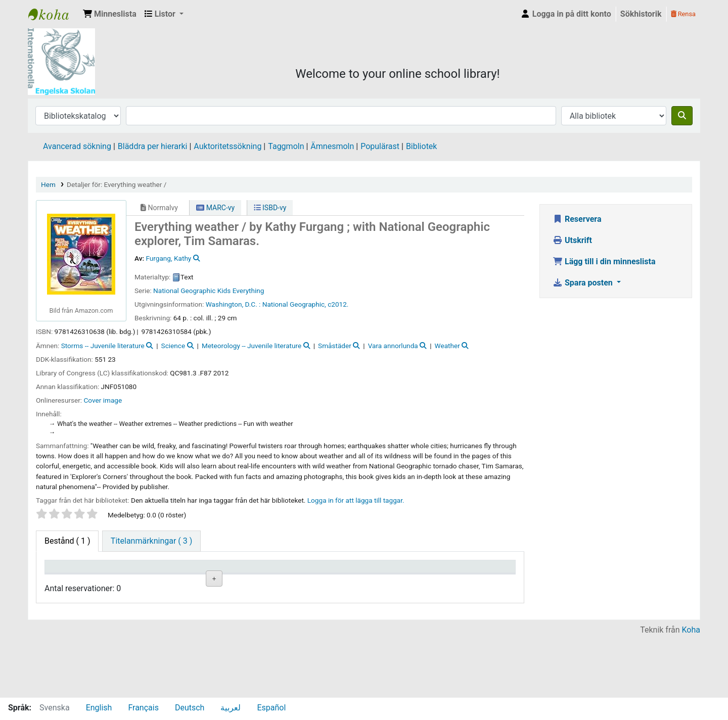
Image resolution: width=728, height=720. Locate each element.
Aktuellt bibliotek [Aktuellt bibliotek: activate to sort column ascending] (124, 576)
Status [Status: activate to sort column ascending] (356, 581)
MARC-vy (215, 208)
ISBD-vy (270, 208)
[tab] (151, 541)
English (99, 708)
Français (143, 708)
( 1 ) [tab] (67, 541)
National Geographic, (294, 304)
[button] (110, 14)
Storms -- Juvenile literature (103, 346)
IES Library (54, 14)
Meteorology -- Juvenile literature (252, 346)
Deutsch (190, 708)
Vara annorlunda (393, 346)
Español (271, 708)
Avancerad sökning (77, 146)
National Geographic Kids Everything (209, 291)
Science (173, 346)
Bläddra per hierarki (153, 146)
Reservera (577, 219)
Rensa (683, 14)
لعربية (231, 708)
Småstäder (335, 346)
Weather (447, 346)
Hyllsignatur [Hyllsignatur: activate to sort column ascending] (247, 581)
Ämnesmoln (332, 146)
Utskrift (572, 240)
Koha (691, 691)
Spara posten (584, 283)
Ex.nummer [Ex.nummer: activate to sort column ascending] (305, 581)
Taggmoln (286, 146)
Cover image (103, 400)
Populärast (380, 146)
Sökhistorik (641, 14)
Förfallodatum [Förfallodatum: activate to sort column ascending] (427, 581)
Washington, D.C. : (233, 304)
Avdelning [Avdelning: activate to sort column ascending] (185, 581)
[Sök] (682, 116)
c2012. (338, 304)
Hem (48, 184)
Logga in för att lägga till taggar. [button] (356, 500)
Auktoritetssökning (227, 146)
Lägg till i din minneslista (604, 261)
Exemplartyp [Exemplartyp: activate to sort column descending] (72, 581)
